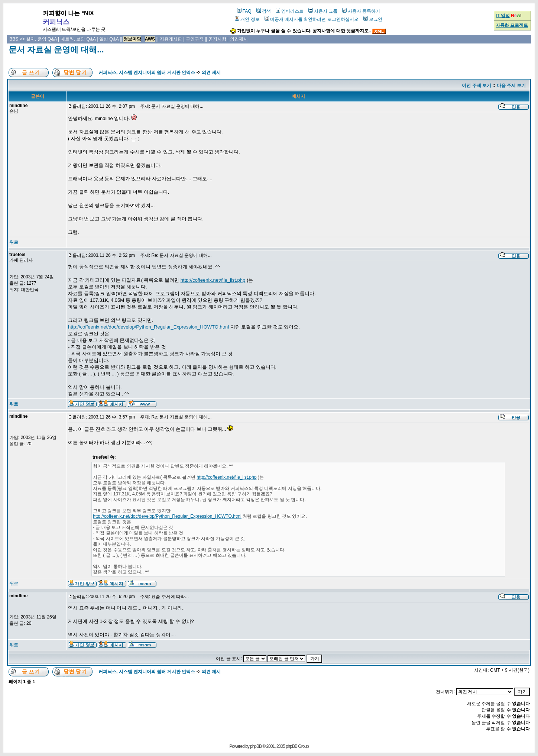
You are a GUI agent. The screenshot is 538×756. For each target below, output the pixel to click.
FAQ (244, 11)
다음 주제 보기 (511, 85)
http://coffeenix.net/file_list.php (213, 280)
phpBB (256, 746)
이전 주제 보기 (477, 85)
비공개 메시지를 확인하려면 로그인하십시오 (312, 19)
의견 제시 (211, 72)
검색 (264, 11)
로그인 (373, 19)
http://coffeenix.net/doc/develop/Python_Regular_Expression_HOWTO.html (148, 327)
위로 (14, 242)
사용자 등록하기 (361, 11)
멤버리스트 (290, 11)
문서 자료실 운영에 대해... (56, 50)
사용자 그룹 (323, 11)
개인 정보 (247, 19)
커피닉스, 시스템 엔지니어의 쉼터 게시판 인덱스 (147, 72)
